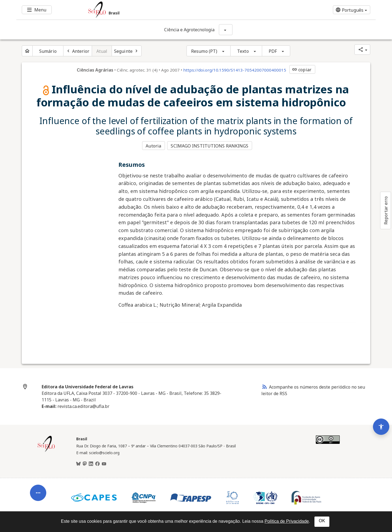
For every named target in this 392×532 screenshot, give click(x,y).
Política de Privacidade (287, 521)
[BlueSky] (78, 463)
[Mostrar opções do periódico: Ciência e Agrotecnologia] (226, 30)
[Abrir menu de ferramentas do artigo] (38, 487)
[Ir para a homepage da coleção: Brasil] (166, 10)
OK (322, 521)
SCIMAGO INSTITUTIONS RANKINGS (210, 145)
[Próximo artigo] (127, 51)
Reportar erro (386, 210)
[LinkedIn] (91, 463)
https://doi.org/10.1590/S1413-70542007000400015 (235, 70)
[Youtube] (104, 463)
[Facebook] (97, 463)
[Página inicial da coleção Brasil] (46, 450)
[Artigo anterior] (78, 51)
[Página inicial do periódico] (27, 51)
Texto (243, 51)
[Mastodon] (85, 463)
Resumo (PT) (204, 51)
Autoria (153, 145)
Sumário (48, 51)
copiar (302, 70)
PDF (273, 51)
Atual (102, 51)
